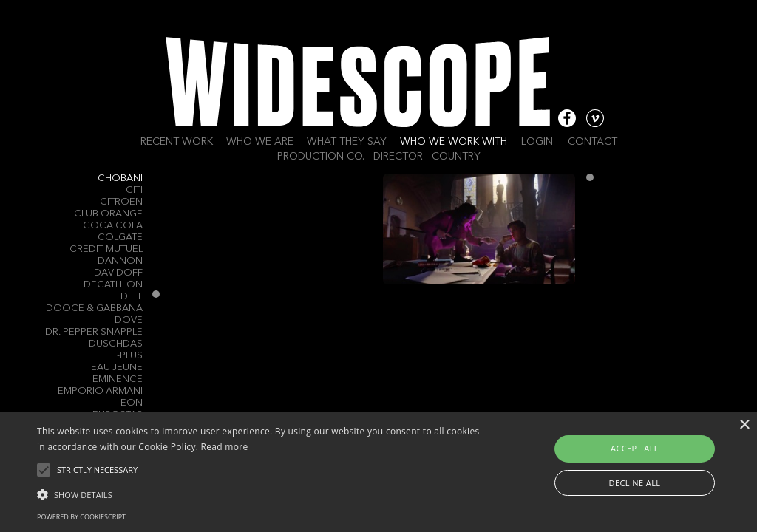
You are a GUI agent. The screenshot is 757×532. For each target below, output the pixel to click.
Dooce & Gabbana (94, 308)
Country (456, 157)
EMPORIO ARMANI (100, 391)
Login (537, 142)
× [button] (744, 425)
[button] (259, 494)
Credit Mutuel (106, 249)
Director (398, 157)
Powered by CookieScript (81, 517)
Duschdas (116, 344)
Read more (225, 447)
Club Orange (108, 214)
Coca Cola (113, 226)
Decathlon (113, 285)
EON (132, 403)
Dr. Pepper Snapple (94, 332)
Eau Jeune (117, 368)
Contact (593, 142)
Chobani (120, 178)
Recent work (177, 142)
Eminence (118, 379)
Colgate (120, 238)
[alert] (378, 472)
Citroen (121, 202)
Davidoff (118, 273)
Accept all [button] (635, 448)
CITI (134, 190)
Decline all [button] (635, 483)
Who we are (260, 142)
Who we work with (454, 142)
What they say (347, 142)
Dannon (120, 261)
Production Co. (321, 157)
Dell (132, 297)
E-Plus (127, 356)
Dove (129, 320)
